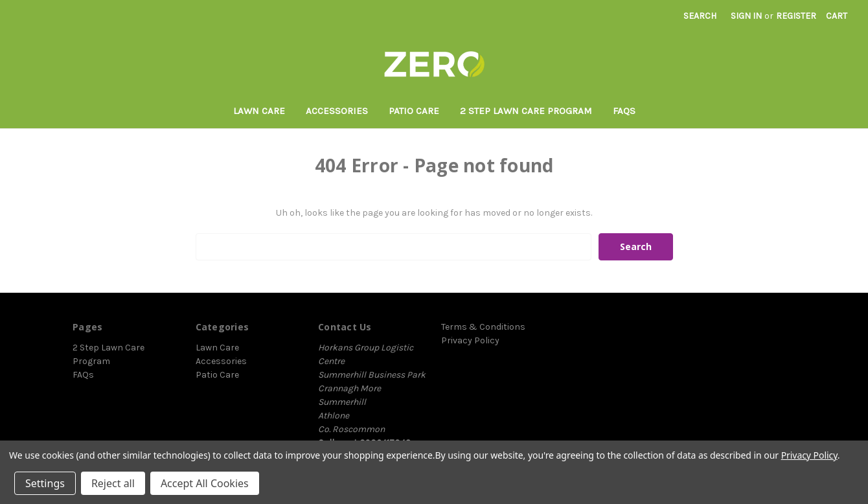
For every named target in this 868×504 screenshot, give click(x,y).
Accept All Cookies (205, 483)
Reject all (113, 483)
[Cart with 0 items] (837, 16)
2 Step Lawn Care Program (526, 111)
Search (700, 16)
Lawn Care (259, 111)
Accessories (337, 111)
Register (796, 16)
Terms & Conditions (483, 327)
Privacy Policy (470, 340)
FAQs (624, 111)
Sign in (746, 16)
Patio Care (414, 111)
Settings (45, 483)
